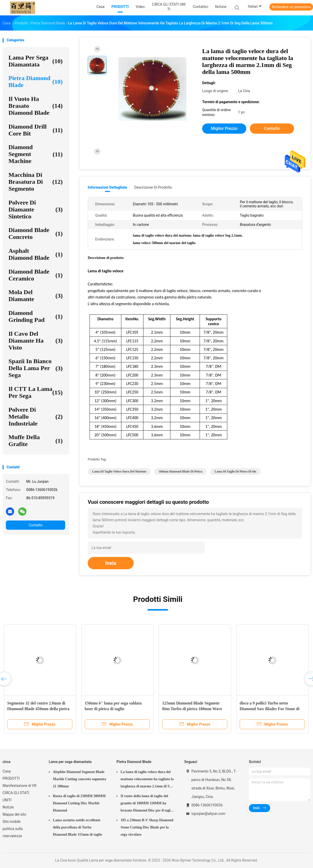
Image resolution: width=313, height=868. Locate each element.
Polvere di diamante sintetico (36, 209)
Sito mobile (12, 822)
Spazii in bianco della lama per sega (36, 368)
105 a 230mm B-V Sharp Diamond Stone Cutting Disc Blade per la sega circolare (147, 827)
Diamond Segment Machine (36, 154)
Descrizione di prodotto (153, 187)
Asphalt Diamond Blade (36, 254)
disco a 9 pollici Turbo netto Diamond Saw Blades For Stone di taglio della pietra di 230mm (270, 709)
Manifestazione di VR (19, 786)
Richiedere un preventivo (291, 7)
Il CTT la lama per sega (36, 392)
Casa (7, 771)
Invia (111, 563)
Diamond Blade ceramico (36, 275)
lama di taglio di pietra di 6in (235, 471)
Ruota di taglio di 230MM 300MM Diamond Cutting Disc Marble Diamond (79, 803)
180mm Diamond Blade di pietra (180, 471)
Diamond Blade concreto (36, 233)
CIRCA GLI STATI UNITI (16, 796)
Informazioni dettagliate (107, 187)
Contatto (35, 525)
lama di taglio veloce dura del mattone (119, 471)
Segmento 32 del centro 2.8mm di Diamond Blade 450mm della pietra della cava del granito (38, 709)
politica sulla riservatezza (13, 832)
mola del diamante (36, 296)
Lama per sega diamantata (36, 61)
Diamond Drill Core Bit (36, 130)
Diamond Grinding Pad (36, 316)
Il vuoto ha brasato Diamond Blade (36, 106)
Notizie (8, 807)
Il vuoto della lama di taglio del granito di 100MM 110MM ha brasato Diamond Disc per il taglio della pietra (147, 804)
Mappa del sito (14, 814)
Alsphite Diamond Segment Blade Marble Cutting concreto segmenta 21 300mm (80, 779)
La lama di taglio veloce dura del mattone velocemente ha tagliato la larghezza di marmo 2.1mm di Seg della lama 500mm (147, 780)
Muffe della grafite (36, 441)
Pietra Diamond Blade (36, 81)
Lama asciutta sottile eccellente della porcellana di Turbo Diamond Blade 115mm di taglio (77, 827)
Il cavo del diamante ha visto (36, 341)
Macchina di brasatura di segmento (36, 182)
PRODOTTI (11, 778)
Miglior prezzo (224, 128)
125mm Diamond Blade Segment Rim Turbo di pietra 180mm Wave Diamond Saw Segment (192, 709)
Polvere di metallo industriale (36, 417)
